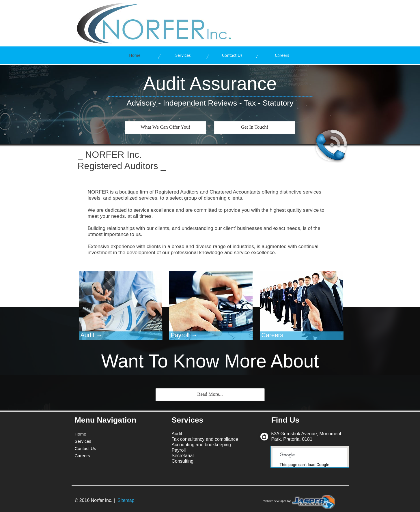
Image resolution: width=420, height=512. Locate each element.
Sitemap (126, 500)
